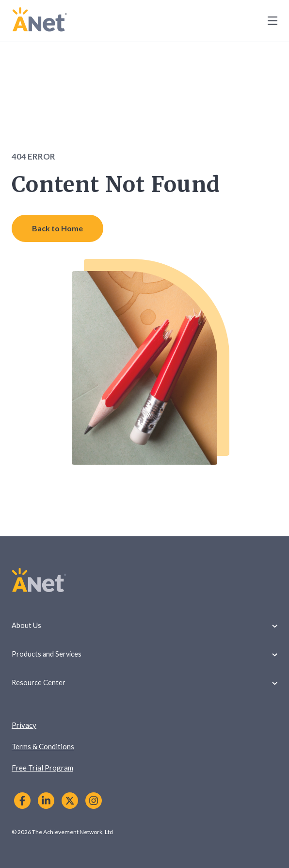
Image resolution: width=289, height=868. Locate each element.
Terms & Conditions (43, 746)
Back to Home (57, 228)
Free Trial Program (42, 768)
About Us (144, 625)
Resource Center (144, 683)
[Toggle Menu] (267, 21)
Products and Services (144, 654)
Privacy (24, 725)
